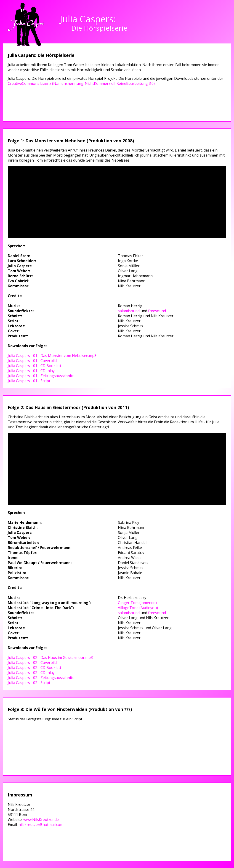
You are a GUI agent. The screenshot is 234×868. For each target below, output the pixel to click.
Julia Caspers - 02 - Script (29, 683)
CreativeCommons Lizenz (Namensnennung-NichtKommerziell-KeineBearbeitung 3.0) (81, 83)
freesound (157, 311)
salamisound (129, 311)
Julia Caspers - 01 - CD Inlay (31, 371)
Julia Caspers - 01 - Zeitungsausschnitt (41, 376)
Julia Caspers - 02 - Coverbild (32, 663)
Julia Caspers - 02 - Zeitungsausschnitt (41, 678)
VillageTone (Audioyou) (138, 608)
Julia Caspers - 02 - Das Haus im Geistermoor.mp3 (50, 658)
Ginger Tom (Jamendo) (137, 603)
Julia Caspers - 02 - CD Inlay (31, 673)
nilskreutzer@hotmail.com (41, 825)
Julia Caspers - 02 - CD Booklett (35, 668)
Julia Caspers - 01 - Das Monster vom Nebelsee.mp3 (52, 356)
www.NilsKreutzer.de (41, 820)
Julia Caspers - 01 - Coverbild (32, 361)
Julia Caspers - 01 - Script (29, 381)
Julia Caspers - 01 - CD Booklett (35, 366)
